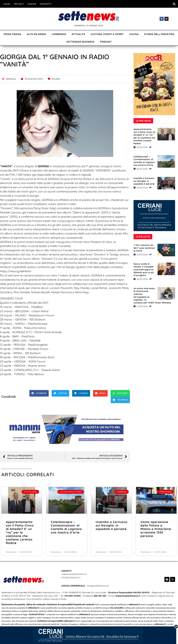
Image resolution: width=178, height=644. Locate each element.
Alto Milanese (36, 34)
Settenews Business (80, 42)
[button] (174, 4)
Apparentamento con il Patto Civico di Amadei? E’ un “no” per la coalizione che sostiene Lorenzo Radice (144, 136)
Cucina (134, 34)
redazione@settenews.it (74, 574)
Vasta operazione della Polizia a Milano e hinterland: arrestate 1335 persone (156, 529)
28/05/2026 (141, 279)
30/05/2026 (141, 147)
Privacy (19, 4)
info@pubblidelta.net (98, 586)
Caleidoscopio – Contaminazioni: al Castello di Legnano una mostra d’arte (144, 161)
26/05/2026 (141, 255)
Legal (7, 4)
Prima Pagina (12, 34)
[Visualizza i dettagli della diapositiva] (65, 429)
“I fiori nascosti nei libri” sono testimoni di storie (144, 248)
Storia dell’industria (159, 34)
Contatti (46, 4)
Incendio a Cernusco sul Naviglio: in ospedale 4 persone (144, 181)
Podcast (106, 42)
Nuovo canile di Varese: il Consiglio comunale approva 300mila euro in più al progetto (144, 270)
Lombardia (59, 34)
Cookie (32, 4)
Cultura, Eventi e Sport (107, 34)
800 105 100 (100, 596)
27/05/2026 (141, 306)
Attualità (78, 34)
